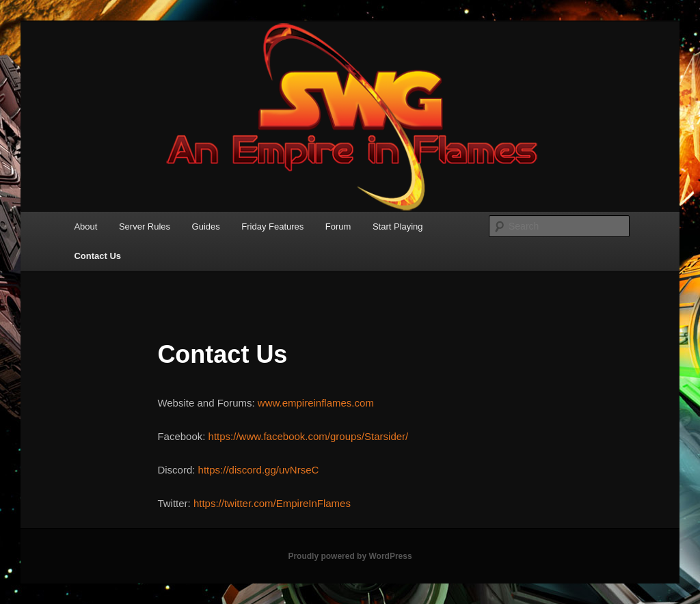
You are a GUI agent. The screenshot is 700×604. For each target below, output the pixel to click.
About (85, 226)
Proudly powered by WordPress (350, 556)
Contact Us (97, 256)
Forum (338, 226)
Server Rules (145, 226)
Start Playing (398, 226)
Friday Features (272, 226)
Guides (206, 226)
